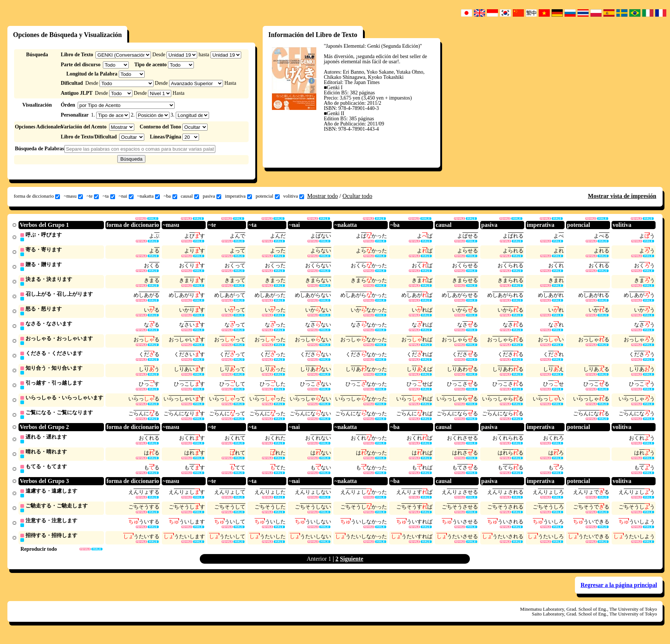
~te (93, 196)
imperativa (238, 196)
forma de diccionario (37, 196)
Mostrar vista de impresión (622, 196)
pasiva (212, 196)
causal (190, 196)
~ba (170, 196)
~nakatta (149, 196)
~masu (73, 196)
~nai (126, 196)
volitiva (294, 196)
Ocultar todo (357, 196)
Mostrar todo (322, 196)
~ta (109, 196)
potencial (268, 196)
